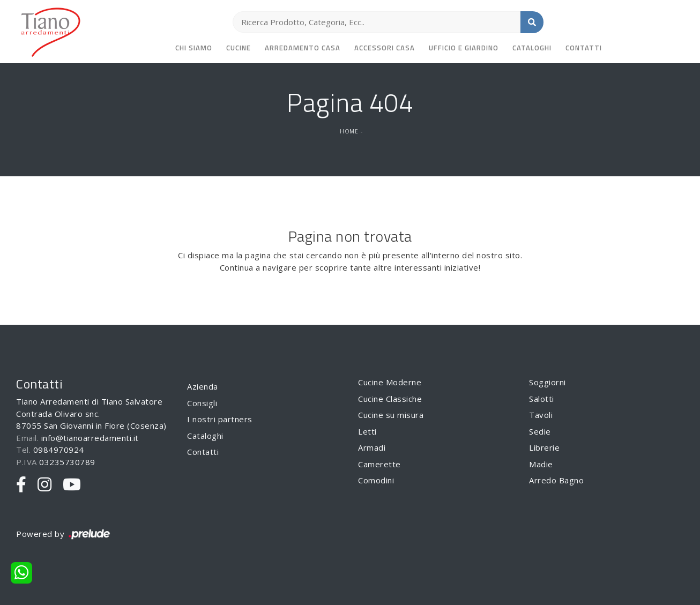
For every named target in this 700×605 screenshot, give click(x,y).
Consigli (202, 403)
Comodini (376, 480)
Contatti (584, 48)
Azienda (203, 386)
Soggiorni (548, 382)
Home (349, 131)
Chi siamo (194, 48)
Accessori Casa (385, 48)
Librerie (544, 447)
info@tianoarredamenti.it (90, 438)
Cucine (239, 48)
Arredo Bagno (556, 480)
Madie (541, 464)
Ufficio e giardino (464, 48)
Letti (367, 431)
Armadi (372, 447)
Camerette (379, 464)
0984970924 (59, 450)
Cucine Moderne (390, 382)
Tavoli (541, 415)
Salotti (542, 399)
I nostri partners (220, 419)
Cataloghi (532, 48)
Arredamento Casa (303, 48)
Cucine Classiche (390, 399)
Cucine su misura (391, 415)
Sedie (540, 431)
